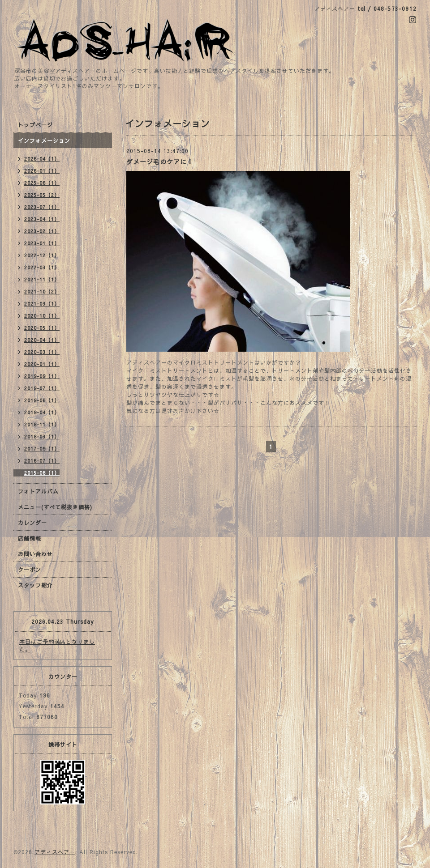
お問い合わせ (35, 554)
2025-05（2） (42, 195)
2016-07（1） (42, 461)
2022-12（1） (42, 255)
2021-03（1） (42, 304)
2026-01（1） (42, 171)
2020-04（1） (42, 340)
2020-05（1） (42, 328)
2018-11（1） (42, 424)
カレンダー (32, 523)
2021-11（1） (42, 279)
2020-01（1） (42, 364)
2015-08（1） (42, 473)
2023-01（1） (42, 243)
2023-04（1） (42, 219)
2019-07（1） (42, 388)
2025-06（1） (42, 183)
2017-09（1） (42, 449)
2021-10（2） (42, 291)
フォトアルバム (38, 491)
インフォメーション (44, 140)
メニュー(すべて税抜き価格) (55, 507)
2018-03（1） (42, 436)
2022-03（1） (42, 267)
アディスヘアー (55, 852)
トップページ (35, 125)
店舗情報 (30, 538)
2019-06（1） (42, 400)
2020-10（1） (42, 316)
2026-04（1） (42, 159)
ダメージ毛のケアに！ (160, 162)
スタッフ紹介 (35, 585)
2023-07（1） (42, 207)
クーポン (30, 570)
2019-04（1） (42, 412)
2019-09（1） (42, 376)
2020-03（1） (42, 352)
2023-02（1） (42, 231)
